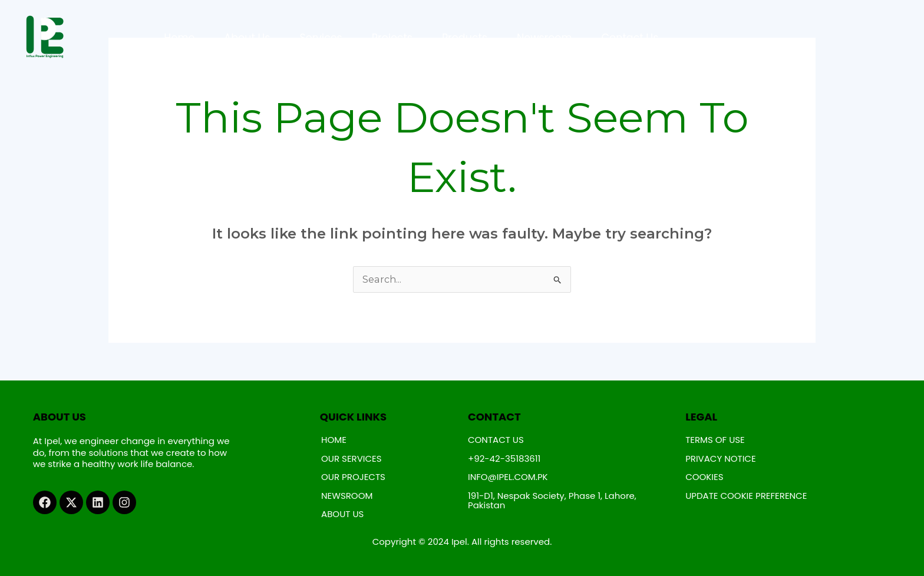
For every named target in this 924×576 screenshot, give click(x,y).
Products (465, 38)
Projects (392, 38)
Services (321, 38)
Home (179, 38)
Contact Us (630, 38)
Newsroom (544, 38)
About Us (247, 38)
